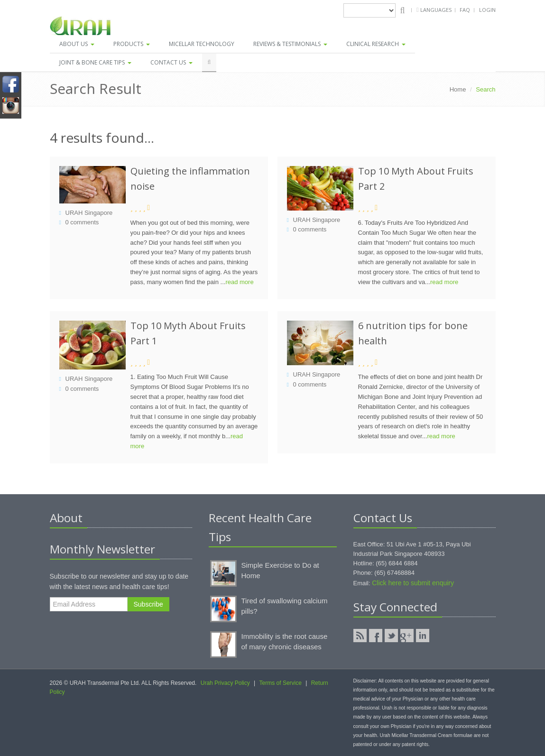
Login (487, 10)
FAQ (465, 10)
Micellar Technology (202, 44)
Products (132, 44)
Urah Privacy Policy (225, 683)
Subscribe (148, 604)
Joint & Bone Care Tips (95, 62)
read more (239, 282)
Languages (437, 10)
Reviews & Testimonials (290, 44)
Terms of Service (281, 683)
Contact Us (171, 62)
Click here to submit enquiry (413, 583)
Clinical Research (376, 44)
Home (458, 89)
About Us (77, 44)
